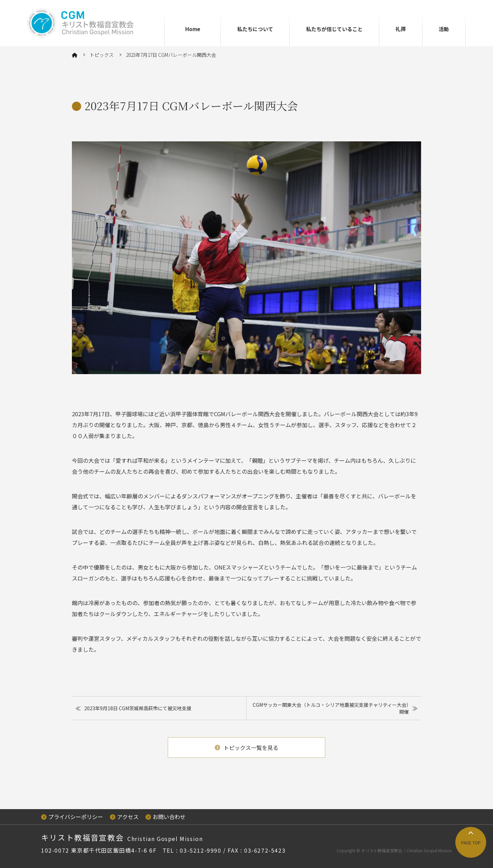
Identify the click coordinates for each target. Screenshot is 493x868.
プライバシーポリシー (72, 817)
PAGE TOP (471, 843)
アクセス (124, 817)
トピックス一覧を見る (246, 748)
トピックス (102, 55)
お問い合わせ (166, 817)
